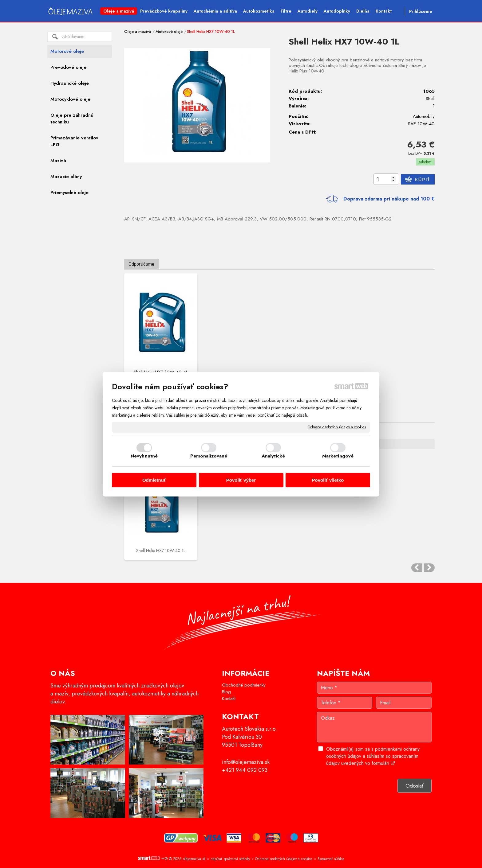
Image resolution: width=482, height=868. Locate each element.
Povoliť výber (241, 480)
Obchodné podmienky (244, 685)
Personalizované (209, 456)
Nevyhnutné (144, 456)
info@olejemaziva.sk (246, 762)
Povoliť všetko (328, 480)
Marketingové (338, 456)
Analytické (273, 456)
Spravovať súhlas (331, 859)
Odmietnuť (154, 480)
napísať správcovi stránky (230, 859)
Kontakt (229, 699)
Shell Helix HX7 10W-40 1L (161, 551)
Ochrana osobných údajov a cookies (337, 427)
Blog (226, 692)
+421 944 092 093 (245, 770)
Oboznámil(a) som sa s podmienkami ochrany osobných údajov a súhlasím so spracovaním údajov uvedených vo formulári (373, 756)
